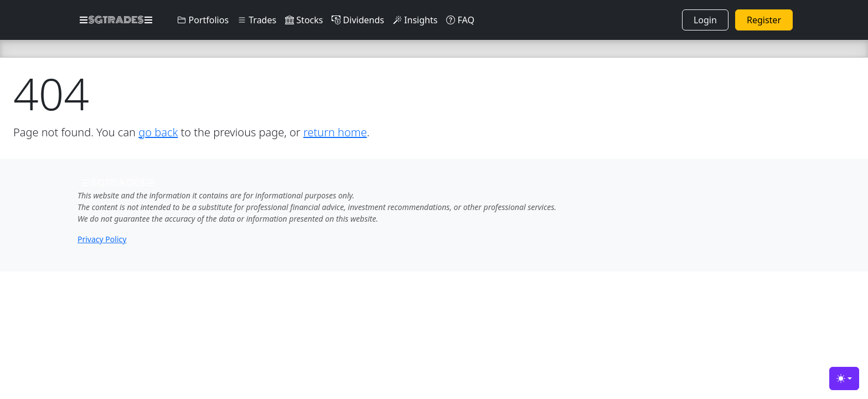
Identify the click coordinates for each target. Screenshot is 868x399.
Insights (415, 20)
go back (158, 132)
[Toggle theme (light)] (844, 378)
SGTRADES (116, 20)
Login (705, 20)
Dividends (358, 20)
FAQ (460, 20)
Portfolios (203, 20)
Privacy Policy (102, 239)
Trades (257, 20)
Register (764, 20)
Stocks (304, 20)
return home (335, 132)
